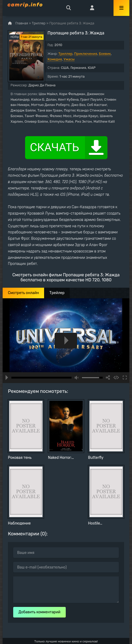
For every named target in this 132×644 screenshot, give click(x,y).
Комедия (55, 59)
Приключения (86, 54)
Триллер (65, 54)
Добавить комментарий (39, 612)
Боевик (105, 54)
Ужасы (69, 59)
